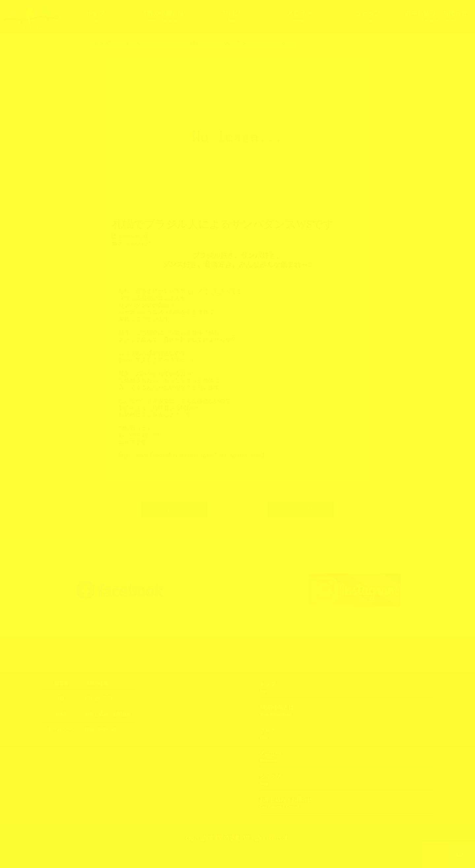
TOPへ (436, 855)
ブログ (231, 17)
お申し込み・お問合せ (436, 17)
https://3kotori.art (101, 729)
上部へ (462, 855)
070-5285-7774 (99, 699)
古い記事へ (174, 510)
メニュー (300, 17)
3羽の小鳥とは (163, 17)
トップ (95, 17)
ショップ (368, 17)
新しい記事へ (301, 510)
